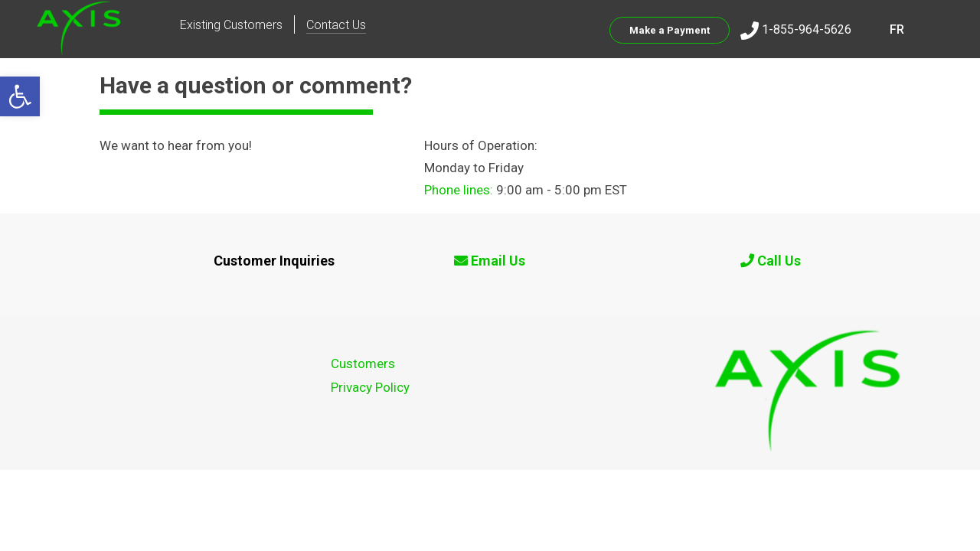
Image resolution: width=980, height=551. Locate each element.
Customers (363, 364)
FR (897, 29)
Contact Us (336, 25)
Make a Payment (670, 30)
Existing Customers (231, 25)
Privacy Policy (370, 387)
